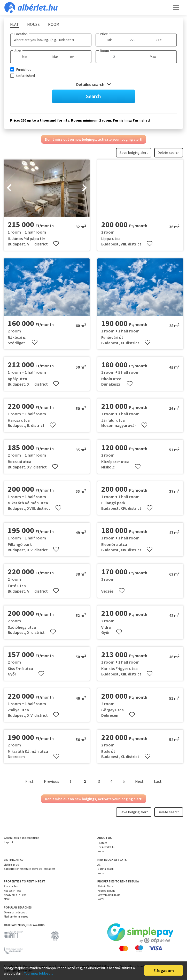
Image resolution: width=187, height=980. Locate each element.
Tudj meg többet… (38, 973)
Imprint (9, 842)
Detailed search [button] (93, 84)
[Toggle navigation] (176, 7)
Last (158, 781)
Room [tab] (54, 24)
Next (139, 781)
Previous (52, 781)
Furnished (24, 69)
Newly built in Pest (15, 895)
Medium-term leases (16, 917)
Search (93, 96)
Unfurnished (26, 76)
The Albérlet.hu (106, 847)
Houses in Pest (12, 891)
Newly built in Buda (109, 895)
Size (18, 51)
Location (21, 34)
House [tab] (33, 24)
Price (104, 34)
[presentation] (9, 188)
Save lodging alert (134, 153)
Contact (102, 843)
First (29, 781)
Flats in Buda (105, 886)
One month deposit (15, 912)
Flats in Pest (11, 886)
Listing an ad (11, 865)
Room (104, 51)
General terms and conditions (21, 838)
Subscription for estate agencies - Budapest (30, 869)
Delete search (169, 153)
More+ (101, 851)
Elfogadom (164, 970)
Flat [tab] (14, 24)
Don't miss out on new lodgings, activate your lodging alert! (94, 139)
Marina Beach (106, 869)
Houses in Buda (106, 891)
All (99, 865)
